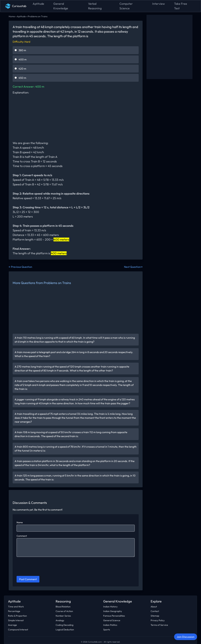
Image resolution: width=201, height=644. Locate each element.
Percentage (14, 611)
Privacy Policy (158, 620)
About (154, 607)
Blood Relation (63, 607)
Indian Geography (113, 611)
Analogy (60, 620)
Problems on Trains (38, 16)
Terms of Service (159, 625)
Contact (155, 611)
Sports (107, 630)
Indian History (110, 607)
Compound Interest (18, 630)
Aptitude (38, 4)
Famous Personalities (114, 616)
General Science (112, 620)
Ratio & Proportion (17, 616)
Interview (159, 4)
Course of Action (64, 611)
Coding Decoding (64, 625)
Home (12, 16)
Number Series (63, 616)
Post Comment (28, 579)
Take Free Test (181, 6)
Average (12, 625)
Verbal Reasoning (95, 6)
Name (20, 522)
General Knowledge (61, 6)
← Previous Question (20, 267)
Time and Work (16, 607)
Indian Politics (110, 625)
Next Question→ (133, 267)
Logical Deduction (65, 630)
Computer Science (126, 6)
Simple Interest (16, 620)
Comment (22, 536)
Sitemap (155, 616)
